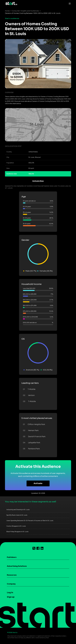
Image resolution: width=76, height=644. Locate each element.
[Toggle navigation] (69, 3)
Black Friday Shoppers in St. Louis (17, 532)
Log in (10, 593)
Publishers (12, 557)
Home (7, 11)
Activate (38, 483)
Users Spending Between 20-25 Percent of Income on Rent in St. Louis (30, 521)
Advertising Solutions (17, 566)
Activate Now (38, 181)
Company (11, 584)
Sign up (11, 597)
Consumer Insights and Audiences (25, 11)
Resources (12, 575)
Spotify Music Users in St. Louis (17, 515)
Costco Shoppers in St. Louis (16, 526)
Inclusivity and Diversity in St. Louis (18, 510)
